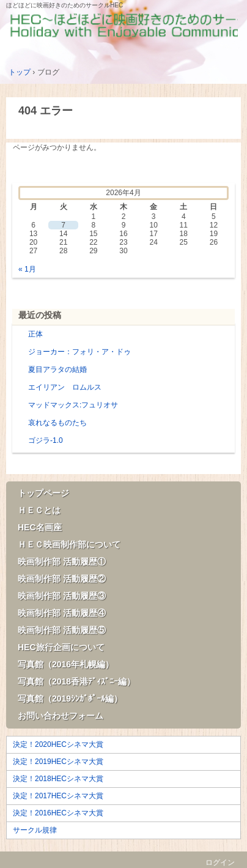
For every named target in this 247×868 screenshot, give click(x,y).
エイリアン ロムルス (65, 387)
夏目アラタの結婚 (57, 369)
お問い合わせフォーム (61, 716)
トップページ (43, 493)
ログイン (220, 862)
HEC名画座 (40, 527)
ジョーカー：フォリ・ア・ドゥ (79, 352)
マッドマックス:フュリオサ (73, 405)
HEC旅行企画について (61, 647)
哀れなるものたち (57, 423)
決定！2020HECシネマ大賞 (58, 744)
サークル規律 (35, 830)
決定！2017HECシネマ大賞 (58, 796)
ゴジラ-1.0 (46, 440)
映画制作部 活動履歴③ (62, 596)
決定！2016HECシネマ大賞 (58, 813)
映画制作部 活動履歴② (62, 579)
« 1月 (27, 269)
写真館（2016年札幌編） (66, 664)
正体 (35, 334)
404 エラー (46, 111)
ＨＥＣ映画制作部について (69, 544)
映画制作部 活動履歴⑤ (62, 630)
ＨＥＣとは (39, 510)
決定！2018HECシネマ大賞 (58, 779)
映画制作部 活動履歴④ (62, 613)
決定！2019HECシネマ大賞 (58, 762)
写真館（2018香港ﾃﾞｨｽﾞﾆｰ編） (76, 681)
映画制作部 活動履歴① (62, 562)
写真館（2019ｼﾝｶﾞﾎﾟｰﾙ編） (70, 699)
